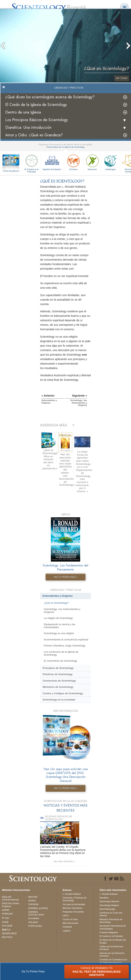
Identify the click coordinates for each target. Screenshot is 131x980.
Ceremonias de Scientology (59, 681)
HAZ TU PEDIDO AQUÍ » (65, 577)
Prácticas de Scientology (58, 674)
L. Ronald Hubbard (72, 894)
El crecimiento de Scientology (60, 661)
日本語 (5, 922)
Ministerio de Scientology (58, 687)
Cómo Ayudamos (11, 171)
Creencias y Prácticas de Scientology (74, 899)
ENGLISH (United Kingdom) (10, 905)
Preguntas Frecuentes (73, 912)
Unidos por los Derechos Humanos (111, 948)
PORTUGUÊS (35, 926)
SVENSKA (33, 904)
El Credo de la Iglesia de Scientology (36, 105)
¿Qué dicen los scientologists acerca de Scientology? (50, 97)
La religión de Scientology (58, 618)
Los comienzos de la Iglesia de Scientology (61, 653)
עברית (6, 918)
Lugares (66, 931)
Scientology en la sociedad (59, 700)
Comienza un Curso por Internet (111, 914)
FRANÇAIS (7, 914)
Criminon (73, 162)
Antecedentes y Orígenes (57, 596)
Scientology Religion (109, 905)
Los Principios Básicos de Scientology (37, 120)
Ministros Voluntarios (73, 908)
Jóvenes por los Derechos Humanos (112, 954)
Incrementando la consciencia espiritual (66, 640)
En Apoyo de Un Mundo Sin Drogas (113, 941)
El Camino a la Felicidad (31, 163)
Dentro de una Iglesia (23, 112)
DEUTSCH (7, 937)
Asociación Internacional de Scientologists (113, 927)
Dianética (104, 898)
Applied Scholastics (52, 162)
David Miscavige (107, 909)
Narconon (92, 162)
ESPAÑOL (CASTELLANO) (36, 913)
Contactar (67, 927)
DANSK (6, 910)
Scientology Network (109, 901)
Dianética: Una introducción (28, 127)
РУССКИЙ (7, 926)
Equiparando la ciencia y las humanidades (60, 626)
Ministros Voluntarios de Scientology (111, 921)
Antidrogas (110, 162)
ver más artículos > (64, 861)
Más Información (70, 923)
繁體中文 (6, 930)
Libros (65, 915)
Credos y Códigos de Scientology (63, 693)
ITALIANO (33, 922)
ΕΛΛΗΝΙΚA (34, 918)
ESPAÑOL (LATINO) (38, 908)
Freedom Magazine (109, 932)
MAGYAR (33, 897)
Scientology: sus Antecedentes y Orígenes (62, 611)
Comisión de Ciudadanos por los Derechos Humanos (113, 961)
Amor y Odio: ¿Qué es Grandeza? (34, 135)
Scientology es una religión (59, 633)
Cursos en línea (70, 919)
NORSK (32, 901)
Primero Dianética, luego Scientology (65, 646)
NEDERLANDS (9, 933)
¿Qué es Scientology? (56, 603)
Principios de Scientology (58, 668)
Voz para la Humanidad (74, 904)
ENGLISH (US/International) (10, 898)
